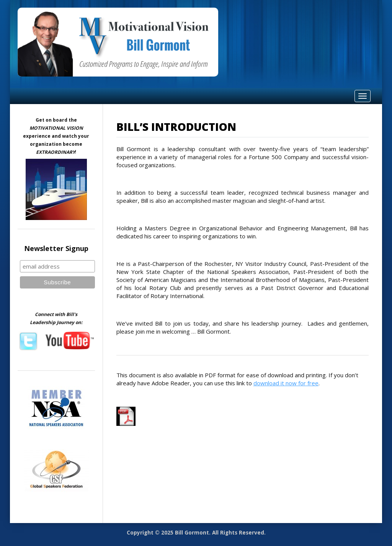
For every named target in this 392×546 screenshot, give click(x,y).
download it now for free (286, 383)
